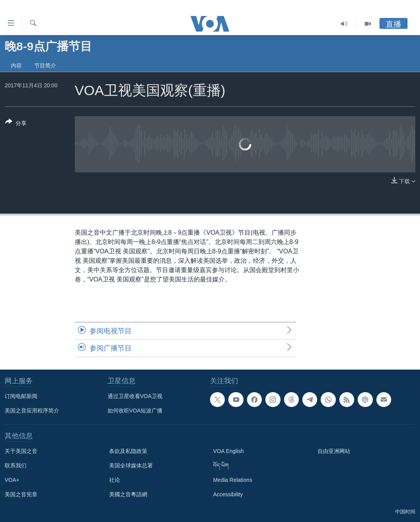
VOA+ (12, 480)
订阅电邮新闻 (21, 396)
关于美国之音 (21, 451)
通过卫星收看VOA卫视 (135, 396)
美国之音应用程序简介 (32, 411)
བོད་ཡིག (221, 465)
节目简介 (45, 65)
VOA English (229, 451)
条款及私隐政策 (128, 451)
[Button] (16, 124)
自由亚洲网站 (334, 451)
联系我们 (16, 465)
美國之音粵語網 (128, 494)
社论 (115, 480)
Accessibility (228, 494)
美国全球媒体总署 (131, 465)
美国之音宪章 (21, 494)
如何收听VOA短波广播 (135, 411)
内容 (16, 65)
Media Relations (233, 480)
